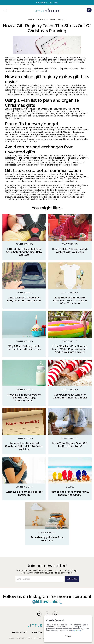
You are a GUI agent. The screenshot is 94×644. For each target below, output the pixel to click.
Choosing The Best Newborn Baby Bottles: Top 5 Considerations (24, 398)
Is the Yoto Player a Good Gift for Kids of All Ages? (70, 445)
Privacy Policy (76, 631)
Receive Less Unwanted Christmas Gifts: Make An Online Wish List (24, 446)
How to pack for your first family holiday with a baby (70, 493)
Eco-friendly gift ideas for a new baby (47, 539)
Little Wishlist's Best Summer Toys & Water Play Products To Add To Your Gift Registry (70, 349)
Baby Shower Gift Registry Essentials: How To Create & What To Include (70, 301)
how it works (19, 633)
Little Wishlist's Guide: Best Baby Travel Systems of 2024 (24, 299)
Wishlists (37, 633)
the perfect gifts (56, 60)
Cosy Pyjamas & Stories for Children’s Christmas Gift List (70, 396)
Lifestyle (70, 487)
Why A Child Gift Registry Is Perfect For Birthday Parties (24, 348)
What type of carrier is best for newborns (24, 493)
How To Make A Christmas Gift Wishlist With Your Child (70, 251)
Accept (68, 636)
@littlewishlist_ (47, 601)
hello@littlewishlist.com (46, 199)
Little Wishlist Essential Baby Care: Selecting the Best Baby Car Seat (24, 252)
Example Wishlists (24, 244)
